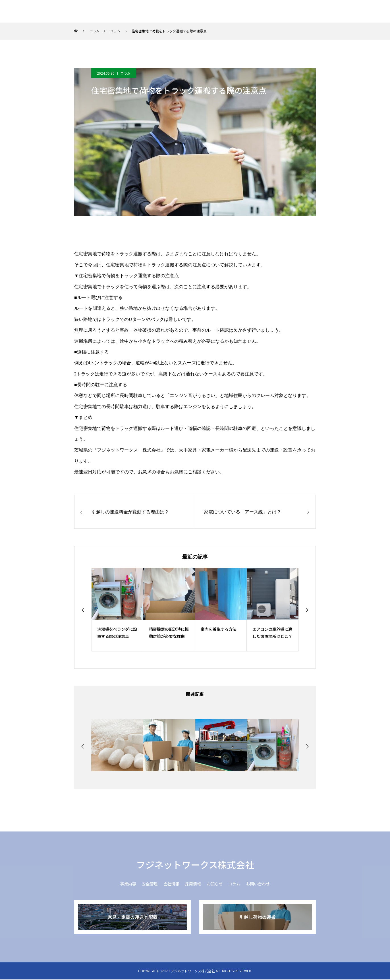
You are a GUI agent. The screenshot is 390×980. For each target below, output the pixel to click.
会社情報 (244, 11)
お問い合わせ (362, 11)
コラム (330, 11)
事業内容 (185, 11)
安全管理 (214, 11)
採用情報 (273, 11)
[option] (117, 610)
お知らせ (303, 11)
